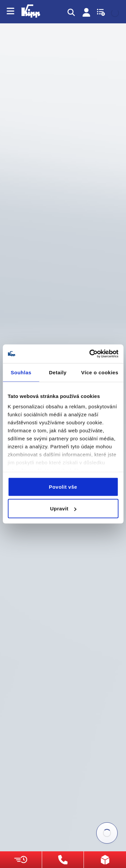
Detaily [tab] (58, 372)
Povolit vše (63, 487)
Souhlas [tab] (21, 372)
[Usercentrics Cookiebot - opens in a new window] (90, 354)
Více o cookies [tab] (100, 372)
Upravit (63, 509)
